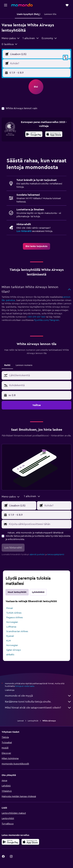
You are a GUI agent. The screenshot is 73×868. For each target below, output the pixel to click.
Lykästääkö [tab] (38, 592)
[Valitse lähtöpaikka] (39, 54)
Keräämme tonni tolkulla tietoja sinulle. (38, 702)
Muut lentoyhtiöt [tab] (17, 592)
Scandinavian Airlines (17, 631)
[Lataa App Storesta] (54, 135)
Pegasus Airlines (15, 618)
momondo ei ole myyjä (38, 696)
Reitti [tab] (7, 365)
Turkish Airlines (14, 613)
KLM (8, 641)
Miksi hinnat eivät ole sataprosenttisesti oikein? (38, 708)
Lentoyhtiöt (33, 721)
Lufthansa (11, 627)
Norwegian (12, 622)
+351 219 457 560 (36, 317)
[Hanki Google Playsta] (34, 135)
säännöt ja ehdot (37, 554)
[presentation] (54, 134)
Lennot (21, 721)
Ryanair (10, 636)
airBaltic (10, 655)
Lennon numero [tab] (24, 365)
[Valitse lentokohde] (39, 63)
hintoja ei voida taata (25, 686)
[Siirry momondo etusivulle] (22, 5)
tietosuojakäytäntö (56, 554)
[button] (6, 5)
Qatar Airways (14, 650)
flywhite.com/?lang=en (47, 320)
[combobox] (11, 38)
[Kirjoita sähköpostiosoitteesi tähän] (39, 524)
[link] (36, 246)
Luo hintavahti (24, 231)
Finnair (10, 608)
